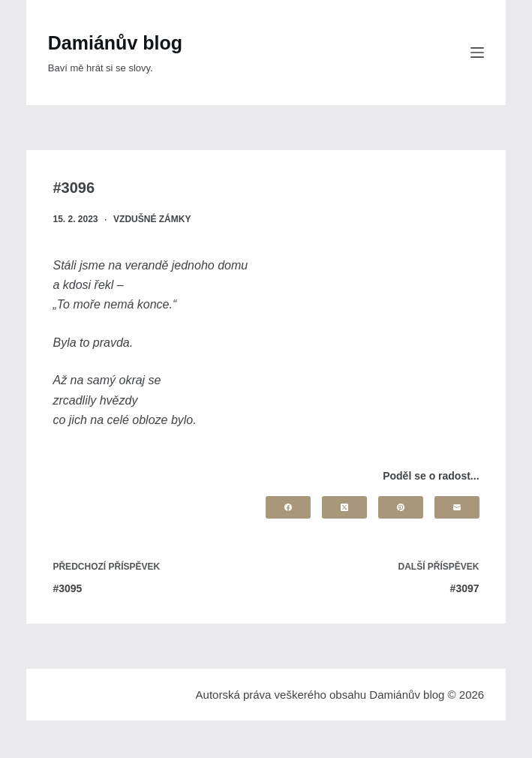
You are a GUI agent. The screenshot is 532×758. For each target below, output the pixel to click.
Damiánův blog (115, 43)
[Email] (457, 507)
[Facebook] (288, 507)
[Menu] (477, 53)
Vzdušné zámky (152, 219)
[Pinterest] (401, 507)
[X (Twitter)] (344, 507)
